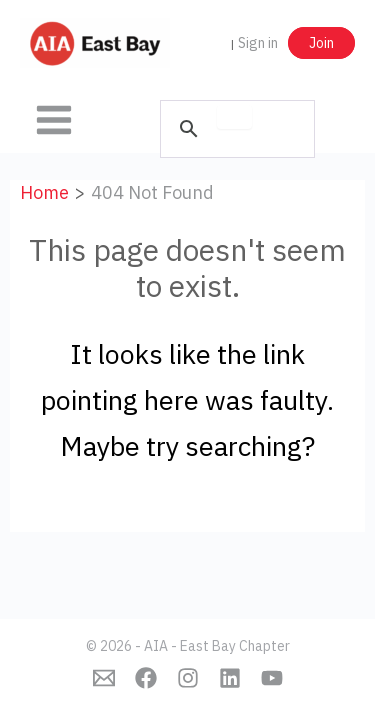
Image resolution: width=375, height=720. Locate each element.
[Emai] (104, 678)
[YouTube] (272, 678)
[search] (234, 117)
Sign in (258, 43)
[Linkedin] (230, 678)
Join (321, 43)
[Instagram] (188, 678)
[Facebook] (146, 678)
